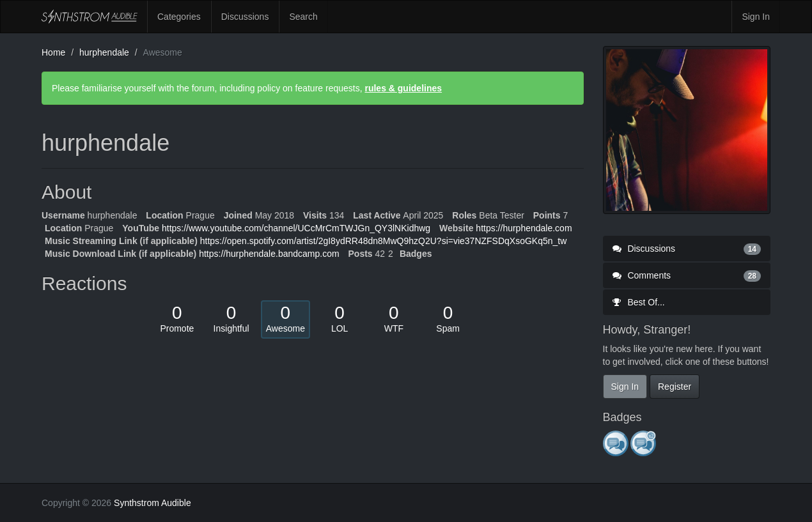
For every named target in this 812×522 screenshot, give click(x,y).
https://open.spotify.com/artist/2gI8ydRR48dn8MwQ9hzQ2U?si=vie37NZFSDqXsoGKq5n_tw (384, 241)
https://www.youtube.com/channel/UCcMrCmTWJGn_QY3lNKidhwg (296, 228)
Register (675, 387)
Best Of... (639, 302)
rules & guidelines (403, 88)
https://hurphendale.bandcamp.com (269, 254)
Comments (687, 275)
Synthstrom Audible (90, 17)
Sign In (756, 17)
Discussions (245, 17)
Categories (179, 17)
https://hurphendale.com (524, 228)
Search (303, 17)
